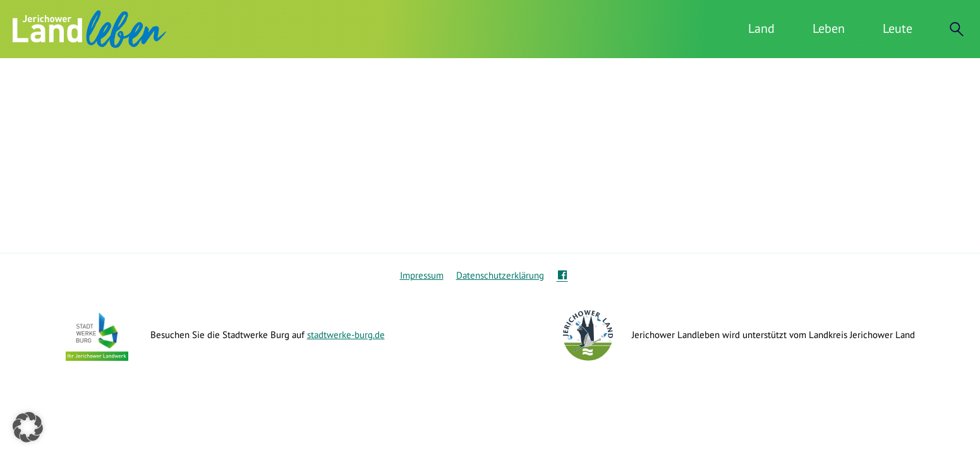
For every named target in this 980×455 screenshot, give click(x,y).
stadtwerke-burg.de (346, 335)
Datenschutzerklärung (500, 275)
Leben (829, 28)
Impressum (422, 275)
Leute (898, 28)
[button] (28, 427)
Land (761, 28)
